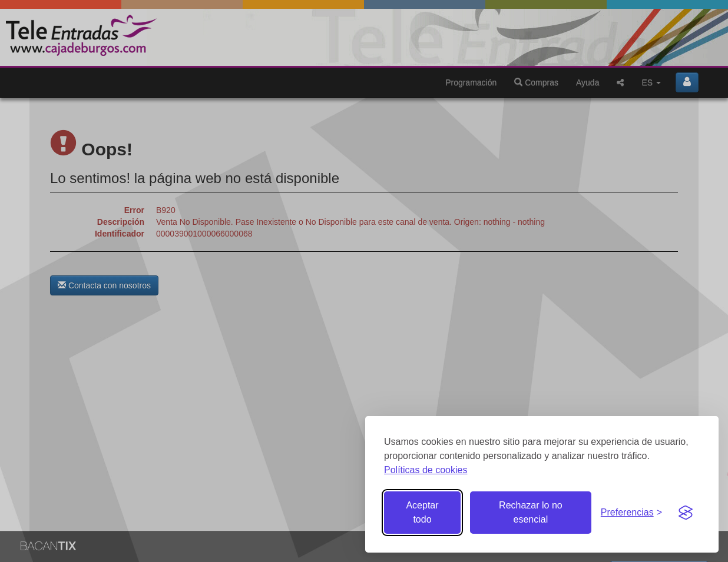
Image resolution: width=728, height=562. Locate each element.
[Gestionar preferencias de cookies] (631, 513)
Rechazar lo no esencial (531, 512)
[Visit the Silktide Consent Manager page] (686, 513)
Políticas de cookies (426, 470)
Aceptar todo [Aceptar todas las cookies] (422, 512)
